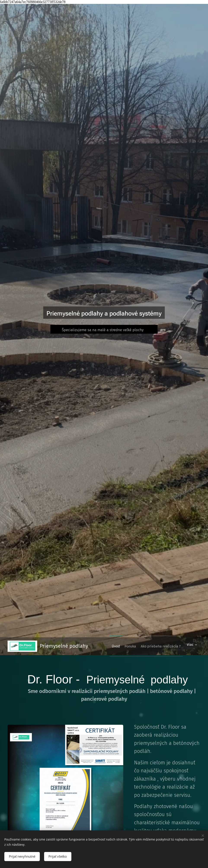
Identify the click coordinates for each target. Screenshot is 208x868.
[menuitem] (156, 646)
